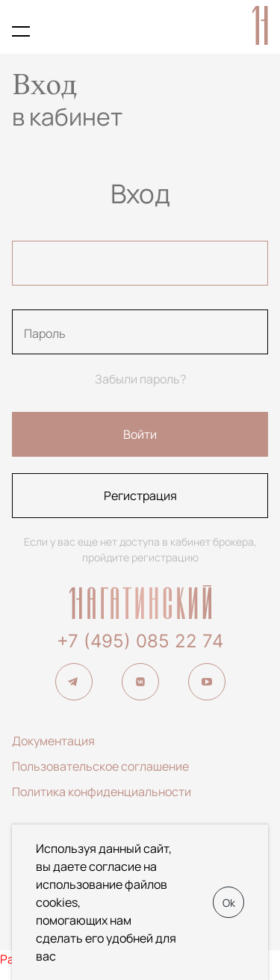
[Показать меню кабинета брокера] (21, 31)
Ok (229, 903)
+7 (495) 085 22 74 (140, 641)
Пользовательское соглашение (100, 766)
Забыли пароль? (140, 379)
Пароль (45, 333)
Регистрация (140, 496)
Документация (53, 741)
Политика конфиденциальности (102, 792)
